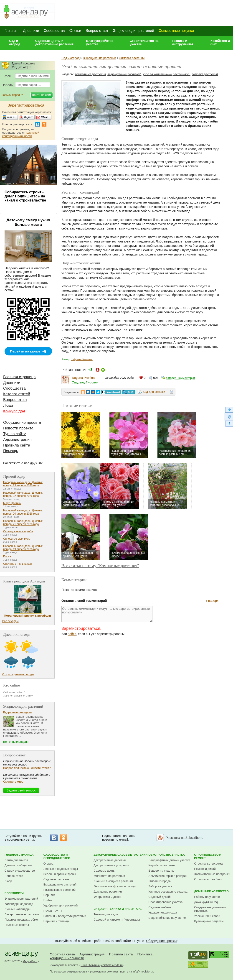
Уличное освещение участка (168, 892)
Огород (48, 864)
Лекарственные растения (22, 914)
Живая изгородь (160, 881)
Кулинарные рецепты (209, 921)
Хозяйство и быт (220, 42)
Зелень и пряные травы (60, 874)
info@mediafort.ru (144, 972)
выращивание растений (124, 74)
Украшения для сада (163, 912)
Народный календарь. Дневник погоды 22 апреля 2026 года (23, 494)
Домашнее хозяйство (211, 891)
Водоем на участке (162, 871)
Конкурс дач (14, 411)
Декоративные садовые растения (121, 855)
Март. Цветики (12, 503)
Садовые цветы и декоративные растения (54, 42)
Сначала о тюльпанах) (18, 564)
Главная (11, 31)
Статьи (75, 31)
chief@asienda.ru (112, 965)
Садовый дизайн (160, 897)
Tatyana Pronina (82, 359)
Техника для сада (106, 914)
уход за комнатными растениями (167, 74)
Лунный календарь (18, 909)
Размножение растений (60, 890)
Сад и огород (15, 42)
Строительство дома (208, 864)
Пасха (7, 556)
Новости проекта (18, 428)
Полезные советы (17, 925)
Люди (8, 405)
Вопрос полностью (16, 768)
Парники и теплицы (57, 921)
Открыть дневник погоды (18, 674)
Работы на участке (207, 897)
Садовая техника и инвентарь (118, 909)
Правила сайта (17, 445)
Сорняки (49, 895)
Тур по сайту (14, 434)
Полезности (14, 893)
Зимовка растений (132, 58)
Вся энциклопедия (16, 742)
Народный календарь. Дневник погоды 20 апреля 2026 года (23, 512)
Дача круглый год (206, 902)
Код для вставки (154, 392)
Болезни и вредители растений (65, 916)
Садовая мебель (160, 907)
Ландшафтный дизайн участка (170, 860)
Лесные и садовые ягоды (61, 869)
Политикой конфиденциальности (21, 134)
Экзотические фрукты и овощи (115, 886)
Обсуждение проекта (22, 422)
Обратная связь (62, 954)
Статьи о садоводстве (20, 871)
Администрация (17, 440)
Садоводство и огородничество (57, 856)
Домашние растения (108, 892)
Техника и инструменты (182, 42)
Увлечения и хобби (207, 916)
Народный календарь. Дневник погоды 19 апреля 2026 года (23, 548)
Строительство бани (208, 879)
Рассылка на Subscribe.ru (184, 838)
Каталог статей (17, 394)
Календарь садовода (19, 904)
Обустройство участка (167, 855)
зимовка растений (205, 74)
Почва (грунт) (53, 911)
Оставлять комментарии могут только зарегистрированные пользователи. (107, 614)
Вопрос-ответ (97, 31)
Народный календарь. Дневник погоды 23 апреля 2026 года (23, 484)
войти (72, 634)
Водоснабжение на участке (167, 918)
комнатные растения (90, 74)
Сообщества (54, 31)
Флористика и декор (108, 897)
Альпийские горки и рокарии (168, 876)
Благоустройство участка (100, 42)
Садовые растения (56, 879)
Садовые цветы (105, 871)
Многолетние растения (109, 876)
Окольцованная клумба (18, 531)
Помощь (11, 451)
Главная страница (19, 377)
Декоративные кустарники (112, 865)
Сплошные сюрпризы (17, 539)
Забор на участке (161, 886)
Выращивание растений (99, 58)
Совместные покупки (176, 31)
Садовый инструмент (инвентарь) (117, 920)
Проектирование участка (166, 902)
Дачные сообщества (19, 865)
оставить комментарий (180, 378)
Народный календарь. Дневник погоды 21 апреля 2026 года (23, 523)
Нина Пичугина (90, 965)
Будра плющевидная (17, 712)
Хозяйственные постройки (212, 874)
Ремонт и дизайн (206, 869)
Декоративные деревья (110, 860)
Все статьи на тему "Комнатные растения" (100, 566)
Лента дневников (16, 860)
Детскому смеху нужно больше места (28, 222)
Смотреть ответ (14, 782)
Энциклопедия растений (133, 31)
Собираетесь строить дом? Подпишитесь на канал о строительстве (25, 196)
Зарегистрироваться (81, 628)
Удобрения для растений (61, 905)
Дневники (31, 31)
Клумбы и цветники (162, 865)
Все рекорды (10, 621)
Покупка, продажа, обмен (22, 920)
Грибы (48, 900)
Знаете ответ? (41, 768)
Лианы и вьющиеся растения (114, 881)
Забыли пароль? (12, 95)
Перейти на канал (25, 351)
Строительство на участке (144, 42)
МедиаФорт (30, 961)
